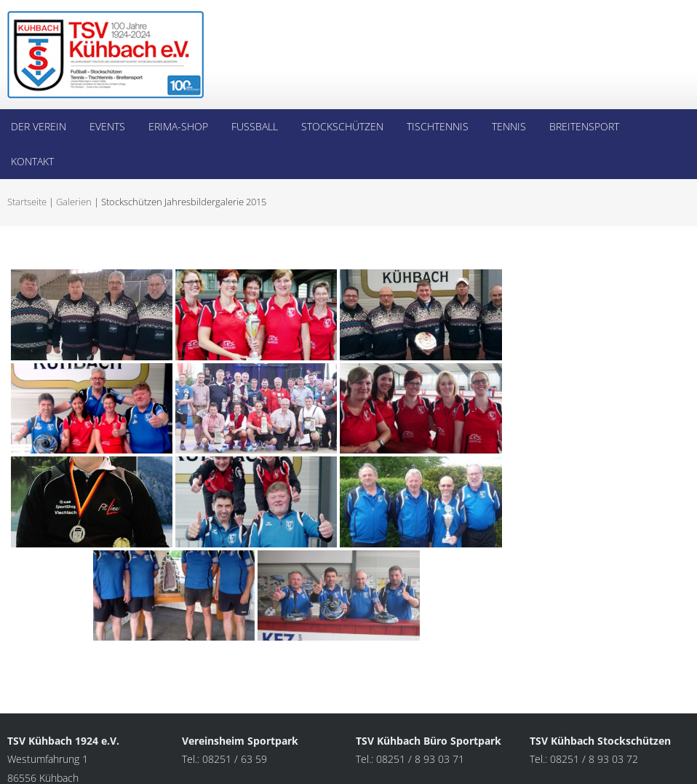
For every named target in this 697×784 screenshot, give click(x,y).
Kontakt (32, 161)
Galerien (74, 202)
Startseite (27, 202)
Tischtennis (438, 126)
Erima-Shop (178, 126)
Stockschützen (342, 126)
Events (107, 126)
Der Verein (39, 126)
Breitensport (584, 126)
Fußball (255, 126)
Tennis (509, 126)
